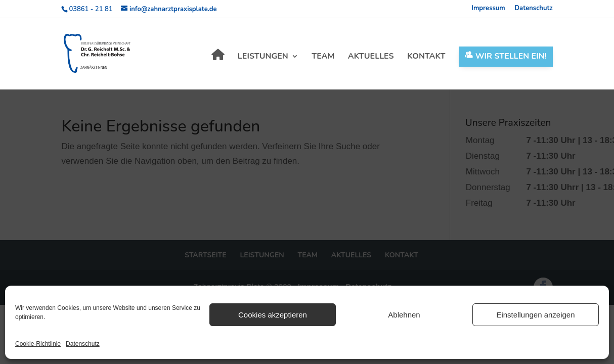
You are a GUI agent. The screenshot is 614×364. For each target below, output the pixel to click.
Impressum (488, 9)
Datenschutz (83, 344)
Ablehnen (404, 315)
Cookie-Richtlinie (38, 344)
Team (323, 57)
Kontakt (426, 57)
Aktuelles (371, 57)
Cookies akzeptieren (273, 315)
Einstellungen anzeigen (535, 315)
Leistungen (263, 57)
